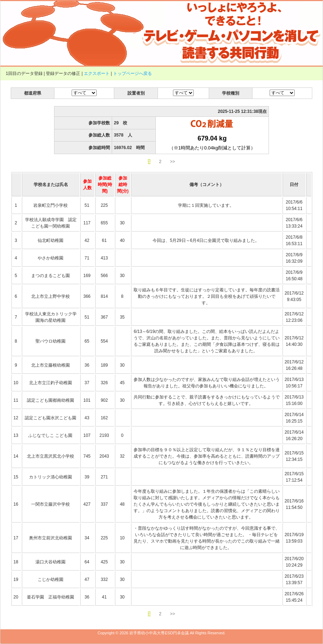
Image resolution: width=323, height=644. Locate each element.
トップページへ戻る (132, 73)
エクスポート (97, 73)
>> (173, 162)
